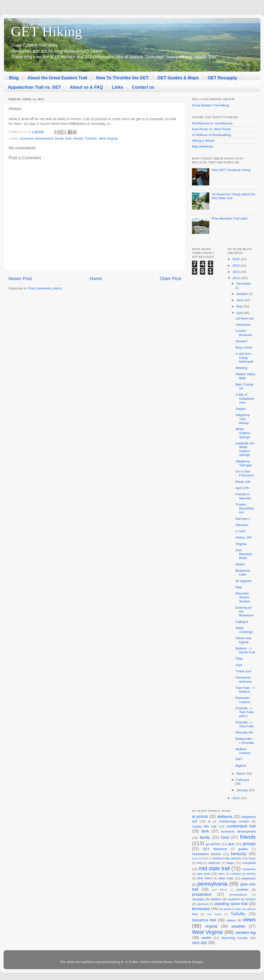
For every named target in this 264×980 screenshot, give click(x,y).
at (209, 821)
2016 (236, 259)
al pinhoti (200, 816)
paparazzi (249, 878)
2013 (236, 278)
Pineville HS (244, 732)
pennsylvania (212, 884)
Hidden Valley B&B (245, 376)
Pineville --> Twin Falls (244, 724)
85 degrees (244, 581)
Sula (239, 665)
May (240, 306)
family (59, 138)
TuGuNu (91, 138)
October (243, 294)
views (249, 920)
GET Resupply (222, 78)
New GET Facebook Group (231, 170)
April (240, 313)
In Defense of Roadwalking (211, 135)
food (68, 138)
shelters (216, 899)
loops (252, 858)
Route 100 (243, 482)
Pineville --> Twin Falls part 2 (244, 712)
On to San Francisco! (245, 473)
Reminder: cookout (243, 700)
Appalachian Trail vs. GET (34, 87)
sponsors (203, 904)
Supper (241, 409)
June (240, 300)
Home (96, 279)
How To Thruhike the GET (123, 78)
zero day (199, 943)
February (243, 780)
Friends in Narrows (243, 496)
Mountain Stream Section (243, 597)
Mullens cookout (243, 751)
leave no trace (200, 858)
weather (238, 926)
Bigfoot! (241, 766)
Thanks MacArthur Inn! (245, 508)
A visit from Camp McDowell (244, 358)
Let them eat (244, 318)
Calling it (242, 622)
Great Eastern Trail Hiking (211, 105)
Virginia (241, 544)
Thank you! (243, 671)
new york (203, 874)
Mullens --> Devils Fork (245, 650)
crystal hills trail (204, 826)
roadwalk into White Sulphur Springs (245, 449)
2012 (236, 798)
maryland (249, 863)
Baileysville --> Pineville (245, 741)
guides (243, 849)
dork (205, 831)
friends (78, 138)
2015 (236, 266)
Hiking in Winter (203, 141)
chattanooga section (234, 821)
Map (239, 587)
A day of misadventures (245, 398)
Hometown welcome (244, 679)
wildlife (206, 938)
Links (117, 87)
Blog (14, 78)
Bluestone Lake (243, 573)
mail (199, 863)
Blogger (198, 962)
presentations (238, 895)
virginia (211, 926)
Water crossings (244, 630)
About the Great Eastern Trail (57, 78)
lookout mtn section (227, 858)
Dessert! (241, 341)
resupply (198, 899)
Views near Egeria (243, 640)
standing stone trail (231, 904)
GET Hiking (46, 31)
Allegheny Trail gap (243, 463)
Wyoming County (235, 938)
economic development (37, 138)
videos (231, 920)
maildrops (214, 863)
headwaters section (207, 854)
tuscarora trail (204, 920)
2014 (236, 272)
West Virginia (108, 138)
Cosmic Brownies (244, 333)
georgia (249, 844)
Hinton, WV (244, 537)
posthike (242, 890)
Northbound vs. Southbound (212, 123)
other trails (226, 878)
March (241, 774)
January (243, 790)
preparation (202, 894)
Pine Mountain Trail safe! (230, 218)
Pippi (239, 658)
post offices (220, 890)
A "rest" (241, 531)
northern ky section (243, 874)
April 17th (242, 488)
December (244, 284)
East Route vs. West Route (211, 129)
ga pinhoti (213, 844)
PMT (239, 759)
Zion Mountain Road (244, 554)
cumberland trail (241, 826)
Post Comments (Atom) (45, 288)
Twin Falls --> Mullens (245, 690)
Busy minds (244, 347)
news (221, 874)
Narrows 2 (243, 519)
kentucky (239, 854)
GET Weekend (215, 849)
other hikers (204, 878)
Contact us (143, 87)
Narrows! (242, 525)
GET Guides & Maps (178, 78)
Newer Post (20, 279)
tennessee (201, 909)
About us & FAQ (86, 87)
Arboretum (243, 325)
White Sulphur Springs (243, 433)
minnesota (249, 869)
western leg (246, 932)
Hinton (240, 564)
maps (230, 863)
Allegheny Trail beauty (243, 419)
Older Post (171, 279)
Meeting (241, 368)
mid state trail (214, 868)
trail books (214, 914)
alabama (225, 816)
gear (231, 844)
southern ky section (242, 899)
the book (225, 909)
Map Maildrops (203, 146)
